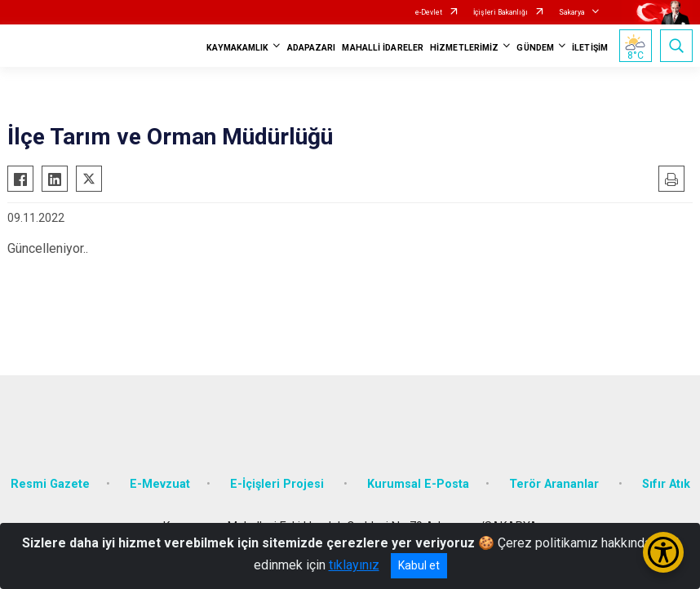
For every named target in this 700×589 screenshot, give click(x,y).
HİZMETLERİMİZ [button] (464, 48)
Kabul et (419, 565)
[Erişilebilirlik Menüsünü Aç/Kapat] (663, 552)
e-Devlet (429, 12)
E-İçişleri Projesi (279, 484)
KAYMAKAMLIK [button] (237, 48)
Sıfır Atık (666, 484)
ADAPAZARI (312, 48)
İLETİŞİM (590, 48)
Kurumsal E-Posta (418, 484)
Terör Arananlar (556, 484)
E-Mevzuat (160, 484)
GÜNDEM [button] (535, 48)
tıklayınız (354, 565)
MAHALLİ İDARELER (383, 48)
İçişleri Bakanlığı (501, 12)
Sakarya (572, 12)
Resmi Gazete (50, 484)
